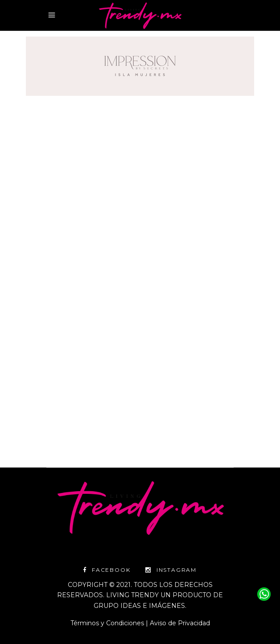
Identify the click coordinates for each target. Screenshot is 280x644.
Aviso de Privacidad (180, 623)
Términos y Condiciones (107, 623)
